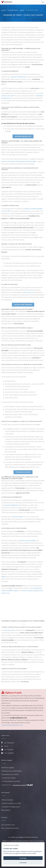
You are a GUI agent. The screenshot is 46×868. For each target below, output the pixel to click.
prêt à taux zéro (29, 292)
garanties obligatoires (12, 505)
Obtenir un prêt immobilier (23, 305)
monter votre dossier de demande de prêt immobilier (19, 161)
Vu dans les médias (8, 778)
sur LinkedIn (9, 753)
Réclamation (6, 810)
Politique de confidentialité (12, 771)
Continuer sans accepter (11, 845)
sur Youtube (9, 749)
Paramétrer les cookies (10, 774)
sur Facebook (9, 743)
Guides (22, 10)
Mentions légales (8, 767)
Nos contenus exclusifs (10, 828)
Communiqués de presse (11, 781)
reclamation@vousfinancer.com (12, 725)
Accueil (4, 10)
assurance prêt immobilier (27, 540)
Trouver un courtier (23, 472)
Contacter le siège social (11, 807)
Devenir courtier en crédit (11, 803)
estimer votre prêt (8, 96)
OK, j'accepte (23, 858)
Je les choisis (23, 863)
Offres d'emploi (7, 800)
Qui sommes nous (8, 825)
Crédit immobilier (13, 10)
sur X (5, 746)
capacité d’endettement (19, 77)
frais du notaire (18, 517)
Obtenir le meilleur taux (23, 136)
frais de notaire (9, 630)
